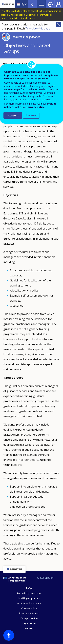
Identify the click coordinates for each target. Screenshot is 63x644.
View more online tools (32, 4)
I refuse (31, 115)
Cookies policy (29, 608)
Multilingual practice (29, 598)
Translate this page (38, 28)
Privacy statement (29, 613)
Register (59, 4)
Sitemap (29, 628)
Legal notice (29, 623)
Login (50, 4)
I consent (13, 115)
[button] (9, 635)
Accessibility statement (29, 593)
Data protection (29, 618)
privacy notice (36, 107)
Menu (41, 4)
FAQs (29, 588)
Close (59, 24)
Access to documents (29, 603)
